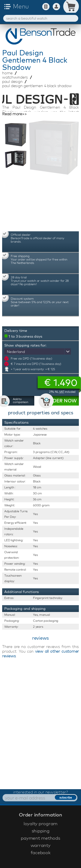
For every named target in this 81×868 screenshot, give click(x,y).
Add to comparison (21, 400)
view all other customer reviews (40, 654)
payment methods (40, 838)
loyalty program (40, 823)
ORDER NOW (61, 401)
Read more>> (14, 114)
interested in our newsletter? (40, 792)
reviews (40, 638)
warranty (41, 845)
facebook (41, 852)
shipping (41, 831)
